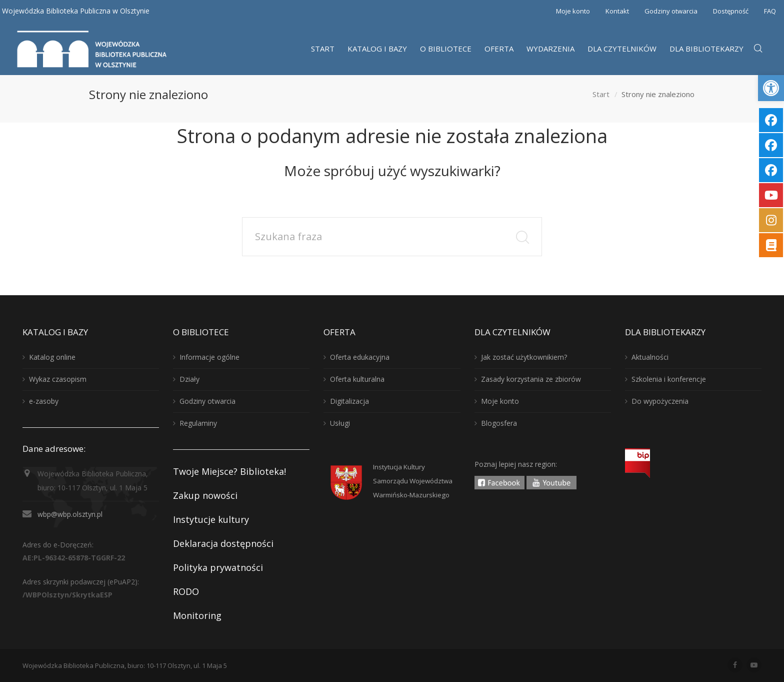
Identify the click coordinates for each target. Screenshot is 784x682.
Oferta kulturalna (357, 379)
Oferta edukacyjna (360, 357)
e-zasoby (44, 401)
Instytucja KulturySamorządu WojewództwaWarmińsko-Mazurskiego (413, 481)
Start (601, 95)
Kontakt (617, 11)
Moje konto (573, 11)
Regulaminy (198, 423)
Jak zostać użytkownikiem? (524, 357)
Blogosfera (499, 423)
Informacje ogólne (209, 357)
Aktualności (650, 357)
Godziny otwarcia (671, 11)
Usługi (340, 423)
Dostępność (731, 11)
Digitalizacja (349, 401)
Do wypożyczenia (660, 401)
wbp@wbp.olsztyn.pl (70, 514)
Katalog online (52, 357)
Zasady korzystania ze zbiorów (531, 379)
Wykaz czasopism (58, 379)
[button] (771, 88)
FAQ (770, 11)
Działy (189, 379)
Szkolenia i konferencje (669, 379)
